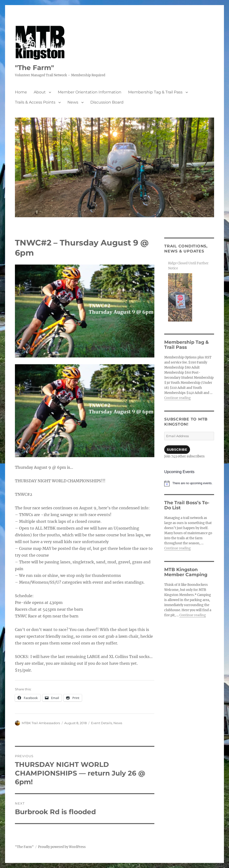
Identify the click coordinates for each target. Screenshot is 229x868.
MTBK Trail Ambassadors (41, 723)
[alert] (189, 483)
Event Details (101, 723)
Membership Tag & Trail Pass (155, 92)
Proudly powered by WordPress (62, 847)
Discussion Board (107, 102)
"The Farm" (34, 68)
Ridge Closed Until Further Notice (188, 266)
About (40, 92)
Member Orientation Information (90, 92)
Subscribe (177, 449)
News (73, 102)
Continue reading (177, 398)
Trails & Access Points (35, 102)
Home (21, 92)
